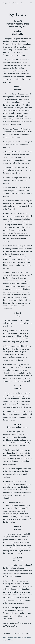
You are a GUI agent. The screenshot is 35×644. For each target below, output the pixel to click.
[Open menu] (31, 3)
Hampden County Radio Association (13, 3)
